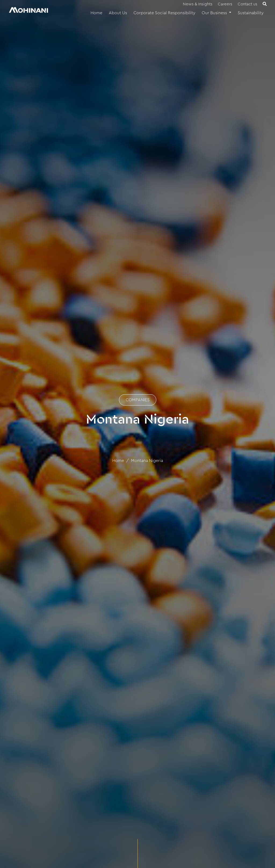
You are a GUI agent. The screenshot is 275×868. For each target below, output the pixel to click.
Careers (225, 4)
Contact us (247, 4)
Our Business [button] (215, 13)
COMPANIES (138, 400)
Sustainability (251, 13)
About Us (118, 13)
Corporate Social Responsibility (164, 13)
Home (96, 13)
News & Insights (198, 4)
